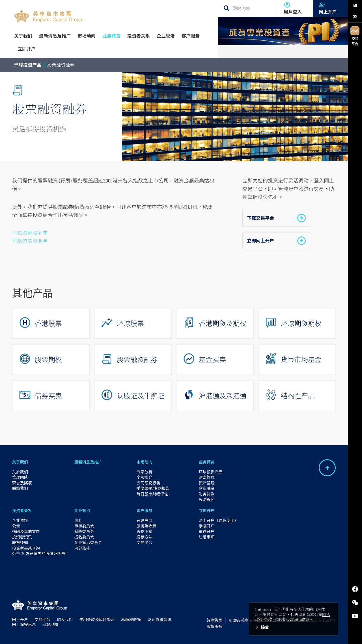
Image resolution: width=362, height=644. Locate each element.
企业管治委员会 (88, 542)
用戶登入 (295, 8)
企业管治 (82, 511)
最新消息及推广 (88, 462)
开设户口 (145, 520)
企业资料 (20, 520)
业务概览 (207, 462)
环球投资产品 (28, 65)
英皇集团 (214, 620)
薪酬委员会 (84, 531)
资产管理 (207, 483)
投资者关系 (22, 511)
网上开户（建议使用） (219, 520)
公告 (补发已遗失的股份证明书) (39, 553)
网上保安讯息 (24, 624)
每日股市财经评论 (152, 494)
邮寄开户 (207, 531)
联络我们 (20, 488)
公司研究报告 (148, 483)
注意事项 (207, 537)
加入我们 (65, 620)
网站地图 (50, 624)
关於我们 (20, 472)
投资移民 (207, 500)
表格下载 (145, 531)
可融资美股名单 (30, 241)
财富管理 (207, 477)
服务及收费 (146, 526)
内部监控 (82, 548)
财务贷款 (207, 494)
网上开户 (330, 8)
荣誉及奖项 (22, 483)
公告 (16, 526)
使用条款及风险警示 (97, 620)
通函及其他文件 (26, 531)
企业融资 (207, 488)
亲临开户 (207, 526)
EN (355, 5)
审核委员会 (84, 526)
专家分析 (145, 472)
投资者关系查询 (26, 548)
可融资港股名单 (30, 233)
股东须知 (20, 542)
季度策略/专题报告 (153, 488)
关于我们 (20, 462)
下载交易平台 (276, 218)
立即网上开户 (276, 241)
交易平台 (355, 36)
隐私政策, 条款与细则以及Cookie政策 (292, 617)
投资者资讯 (22, 537)
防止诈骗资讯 (160, 620)
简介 (78, 520)
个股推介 (145, 477)
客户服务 (145, 511)
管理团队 (20, 477)
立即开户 (207, 511)
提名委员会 (84, 537)
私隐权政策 (131, 620)
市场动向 (145, 462)
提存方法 (145, 537)
